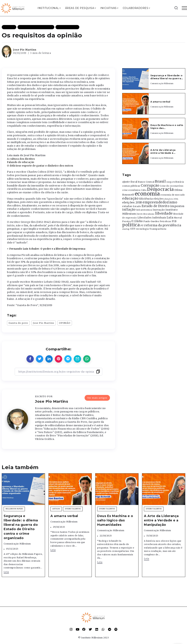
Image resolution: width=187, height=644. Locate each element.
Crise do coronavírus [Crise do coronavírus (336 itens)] (172, 186)
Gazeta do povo (18, 323)
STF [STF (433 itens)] (133, 229)
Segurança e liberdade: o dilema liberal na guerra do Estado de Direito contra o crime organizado (21, 527)
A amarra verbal (160, 102)
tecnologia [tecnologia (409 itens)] (142, 229)
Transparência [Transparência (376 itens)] (158, 229)
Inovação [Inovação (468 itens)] (159, 210)
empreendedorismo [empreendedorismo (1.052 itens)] (160, 202)
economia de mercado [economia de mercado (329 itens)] (173, 195)
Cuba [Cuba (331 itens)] (144, 190)
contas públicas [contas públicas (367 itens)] (131, 186)
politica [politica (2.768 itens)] (131, 225)
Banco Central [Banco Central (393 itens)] (146, 182)
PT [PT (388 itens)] (142, 226)
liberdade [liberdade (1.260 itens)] (164, 213)
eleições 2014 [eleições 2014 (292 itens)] (171, 199)
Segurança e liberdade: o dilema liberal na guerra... (167, 77)
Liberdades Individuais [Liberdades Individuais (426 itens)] (152, 218)
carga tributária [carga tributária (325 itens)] (175, 182)
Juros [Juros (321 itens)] (140, 214)
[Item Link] (136, 79)
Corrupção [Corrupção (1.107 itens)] (150, 185)
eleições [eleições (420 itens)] (158, 199)
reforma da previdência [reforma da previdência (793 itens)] (163, 225)
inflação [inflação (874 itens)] (129, 210)
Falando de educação (21, 162)
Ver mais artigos (97, 398)
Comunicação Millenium (162, 84)
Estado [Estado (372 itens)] (137, 206)
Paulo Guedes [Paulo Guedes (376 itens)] (151, 221)
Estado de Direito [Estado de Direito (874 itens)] (156, 206)
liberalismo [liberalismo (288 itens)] (149, 214)
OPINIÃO (65, 323)
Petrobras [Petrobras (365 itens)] (165, 221)
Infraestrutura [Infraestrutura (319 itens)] (144, 210)
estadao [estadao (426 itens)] (127, 206)
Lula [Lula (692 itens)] (170, 217)
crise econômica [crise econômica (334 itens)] (131, 190)
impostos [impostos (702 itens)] (177, 206)
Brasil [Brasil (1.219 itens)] (160, 181)
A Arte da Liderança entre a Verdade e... (163, 151)
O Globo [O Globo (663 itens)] (137, 221)
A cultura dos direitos (21, 159)
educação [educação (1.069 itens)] (130, 198)
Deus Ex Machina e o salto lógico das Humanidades (115, 520)
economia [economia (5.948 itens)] (147, 194)
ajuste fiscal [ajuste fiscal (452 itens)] (130, 182)
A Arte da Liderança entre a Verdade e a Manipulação (161, 520)
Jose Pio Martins (25, 50)
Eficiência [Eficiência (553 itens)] (146, 199)
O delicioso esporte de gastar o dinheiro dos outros (40, 166)
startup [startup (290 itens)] (126, 229)
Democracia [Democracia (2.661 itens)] (160, 189)
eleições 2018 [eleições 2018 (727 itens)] (132, 202)
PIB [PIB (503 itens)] (174, 221)
